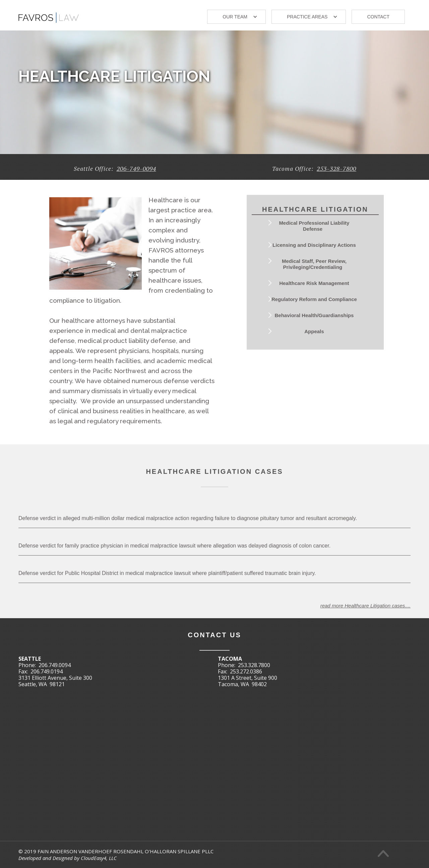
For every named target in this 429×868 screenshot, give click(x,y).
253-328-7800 (336, 168)
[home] (49, 15)
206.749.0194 (47, 671)
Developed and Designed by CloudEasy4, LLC (68, 858)
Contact (378, 17)
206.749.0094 (55, 665)
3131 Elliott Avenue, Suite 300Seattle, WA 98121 (55, 681)
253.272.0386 (246, 671)
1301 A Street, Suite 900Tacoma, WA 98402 (248, 681)
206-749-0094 (136, 168)
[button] (236, 17)
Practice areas (307, 17)
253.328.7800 (254, 665)
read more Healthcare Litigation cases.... (365, 614)
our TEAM (235, 17)
